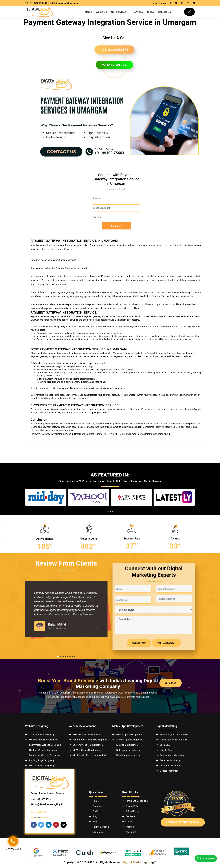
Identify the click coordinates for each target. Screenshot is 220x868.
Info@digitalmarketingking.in (155, 434)
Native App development (127, 750)
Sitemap (128, 827)
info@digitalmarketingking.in (48, 804)
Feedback (129, 816)
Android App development (127, 740)
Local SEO (163, 745)
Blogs (150, 12)
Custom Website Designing (41, 750)
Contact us (96, 832)
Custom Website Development (86, 745)
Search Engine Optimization (172, 734)
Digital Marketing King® (140, 862)
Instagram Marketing (168, 766)
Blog (93, 816)
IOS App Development (125, 745)
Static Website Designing (40, 734)
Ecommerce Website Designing (43, 745)
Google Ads (164, 750)
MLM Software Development (85, 750)
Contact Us (164, 12)
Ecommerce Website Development (88, 740)
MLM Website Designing (40, 766)
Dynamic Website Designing (41, 740)
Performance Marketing (170, 755)
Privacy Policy (131, 806)
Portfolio (138, 12)
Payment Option (99, 827)
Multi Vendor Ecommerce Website (88, 755)
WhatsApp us (114, 65)
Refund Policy (131, 811)
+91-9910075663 (38, 3)
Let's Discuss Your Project (183, 822)
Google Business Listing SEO (172, 740)
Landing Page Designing (39, 760)
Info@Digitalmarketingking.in (64, 3)
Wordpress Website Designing (42, 755)
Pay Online (129, 832)
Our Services (120, 12)
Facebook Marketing (168, 760)
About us (95, 806)
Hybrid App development (127, 755)
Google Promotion (167, 771)
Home (88, 12)
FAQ (93, 822)
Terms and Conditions (135, 801)
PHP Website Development (84, 734)
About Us (102, 12)
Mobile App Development (127, 734)
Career (127, 822)
